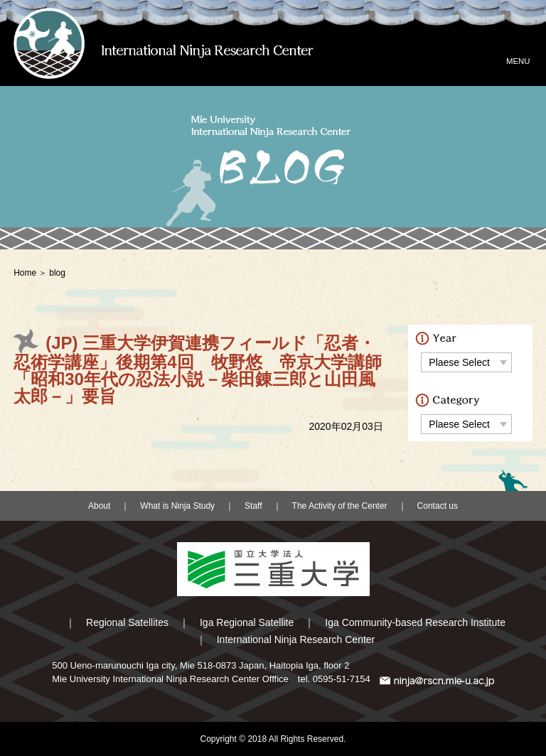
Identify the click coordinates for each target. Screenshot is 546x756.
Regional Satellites (127, 622)
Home (25, 273)
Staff (253, 506)
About (99, 506)
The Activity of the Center (340, 506)
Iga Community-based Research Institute (415, 622)
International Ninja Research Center (296, 639)
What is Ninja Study (177, 506)
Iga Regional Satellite (247, 622)
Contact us (438, 506)
